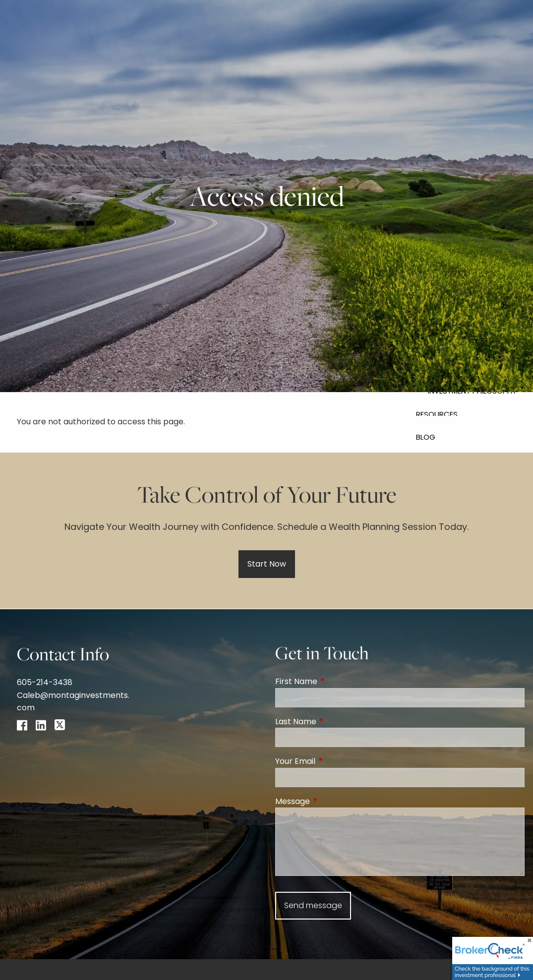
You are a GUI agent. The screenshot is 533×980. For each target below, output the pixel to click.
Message (332, 801)
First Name (336, 681)
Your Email (335, 761)
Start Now (267, 564)
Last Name (335, 721)
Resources (437, 414)
